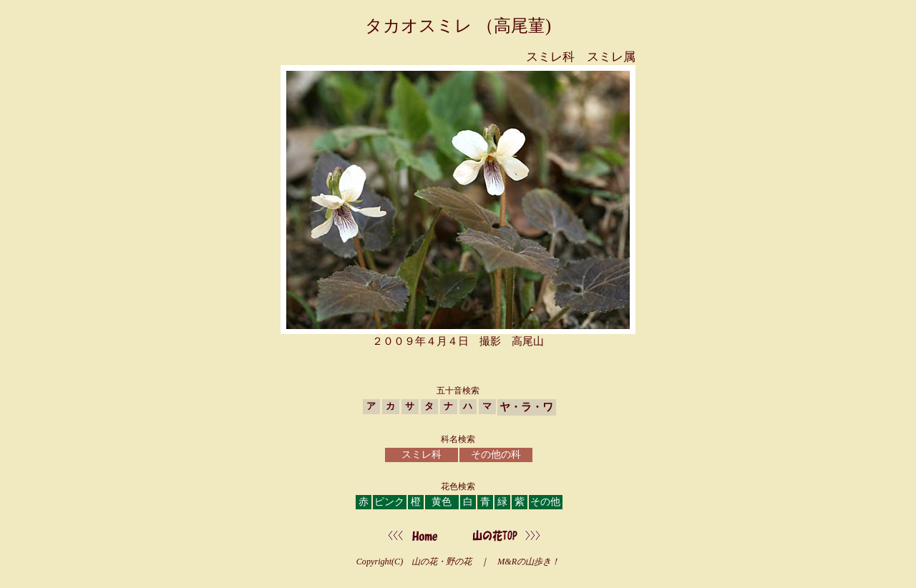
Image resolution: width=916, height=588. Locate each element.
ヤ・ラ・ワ (526, 407)
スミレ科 (422, 455)
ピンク (389, 502)
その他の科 (496, 455)
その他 (545, 502)
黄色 (442, 502)
